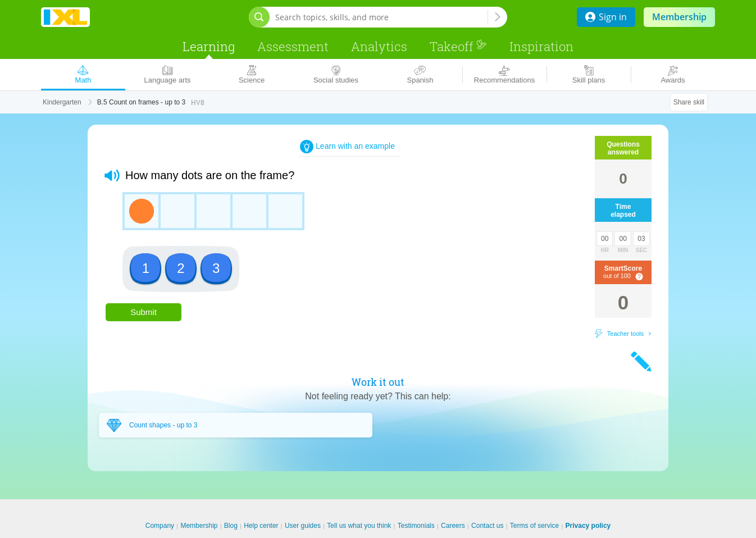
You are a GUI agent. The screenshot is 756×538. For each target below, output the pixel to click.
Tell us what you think (359, 526)
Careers (453, 526)
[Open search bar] (259, 17)
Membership (679, 17)
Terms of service (534, 526)
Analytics (379, 46)
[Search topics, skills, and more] (381, 17)
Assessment (293, 46)
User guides (303, 526)
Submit (144, 312)
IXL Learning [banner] (65, 17)
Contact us (487, 526)
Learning (209, 46)
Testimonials (416, 526)
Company (160, 526)
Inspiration (541, 46)
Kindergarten (62, 102)
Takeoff (458, 46)
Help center (261, 526)
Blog (231, 526)
